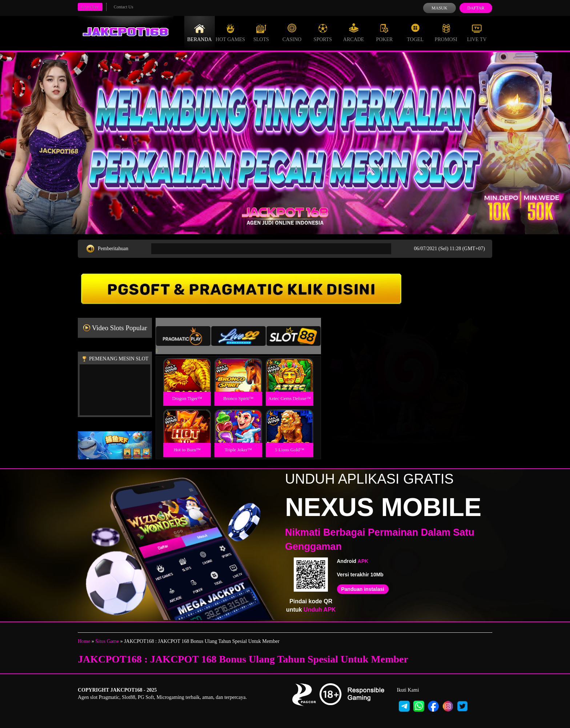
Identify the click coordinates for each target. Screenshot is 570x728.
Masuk (439, 8)
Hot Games (230, 33)
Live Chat (90, 7)
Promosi (446, 33)
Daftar (476, 8)
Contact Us (124, 7)
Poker (384, 33)
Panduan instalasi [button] (363, 589)
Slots (261, 33)
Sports (323, 33)
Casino (292, 33)
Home (84, 641)
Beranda (200, 33)
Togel (415, 33)
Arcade (354, 33)
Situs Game (107, 641)
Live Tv (477, 33)
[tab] (183, 336)
